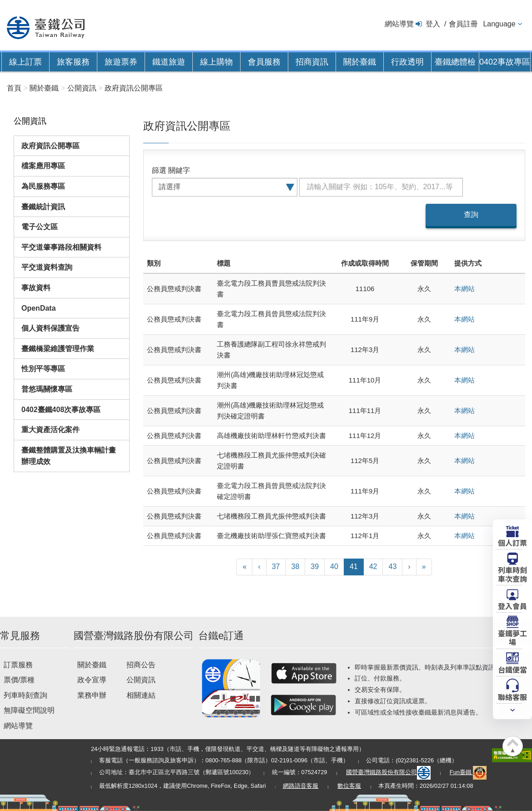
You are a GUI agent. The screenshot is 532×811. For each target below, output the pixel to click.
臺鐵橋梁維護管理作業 (58, 349)
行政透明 (407, 62)
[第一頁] (244, 567)
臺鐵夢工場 (512, 637)
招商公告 (141, 665)
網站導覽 (399, 24)
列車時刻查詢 (25, 695)
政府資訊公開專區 (50, 146)
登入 (433, 24)
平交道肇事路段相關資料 (61, 247)
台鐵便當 (512, 669)
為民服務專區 (43, 186)
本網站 (464, 289)
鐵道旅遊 (169, 62)
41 (354, 567)
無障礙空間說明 (29, 710)
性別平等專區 (43, 369)
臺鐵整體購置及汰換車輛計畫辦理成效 (69, 456)
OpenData (39, 308)
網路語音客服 (301, 786)
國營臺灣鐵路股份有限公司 (388, 772)
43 (392, 567)
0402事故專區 (505, 62)
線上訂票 (25, 62)
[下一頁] (409, 567)
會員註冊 (463, 24)
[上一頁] (259, 567)
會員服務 (264, 62)
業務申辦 (92, 695)
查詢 (471, 214)
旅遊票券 (121, 62)
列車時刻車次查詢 (512, 574)
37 (276, 567)
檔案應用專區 (43, 166)
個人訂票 (512, 542)
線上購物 (216, 62)
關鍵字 (179, 170)
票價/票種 (19, 680)
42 (373, 567)
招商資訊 (312, 62)
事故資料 (36, 288)
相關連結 (141, 695)
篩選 (159, 170)
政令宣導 (92, 680)
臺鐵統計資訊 (43, 207)
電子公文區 (40, 227)
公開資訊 (141, 680)
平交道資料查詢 (47, 267)
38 (296, 567)
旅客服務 (73, 62)
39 (315, 567)
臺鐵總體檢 (455, 62)
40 (334, 567)
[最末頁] (424, 567)
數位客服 (349, 786)
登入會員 (512, 605)
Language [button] (499, 24)
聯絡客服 (512, 696)
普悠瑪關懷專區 (47, 389)
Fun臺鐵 (468, 772)
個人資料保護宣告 (50, 328)
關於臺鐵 (360, 62)
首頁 (14, 88)
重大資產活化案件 (50, 430)
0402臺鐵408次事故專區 (61, 410)
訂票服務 (18, 665)
